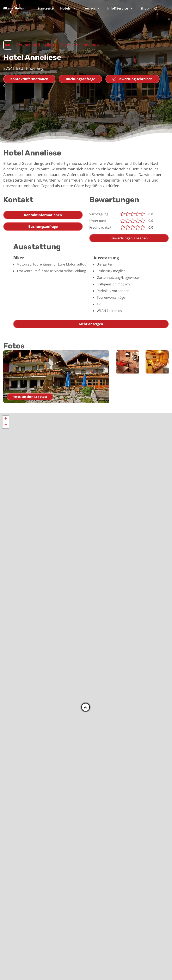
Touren (92, 8)
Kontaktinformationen (29, 79)
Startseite (45, 8)
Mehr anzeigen (91, 324)
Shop (145, 8)
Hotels (68, 8)
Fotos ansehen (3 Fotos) (31, 397)
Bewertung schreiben (133, 79)
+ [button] (6, 419)
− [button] (6, 425)
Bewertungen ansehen (129, 238)
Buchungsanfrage (80, 79)
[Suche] (156, 8)
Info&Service (121, 8)
